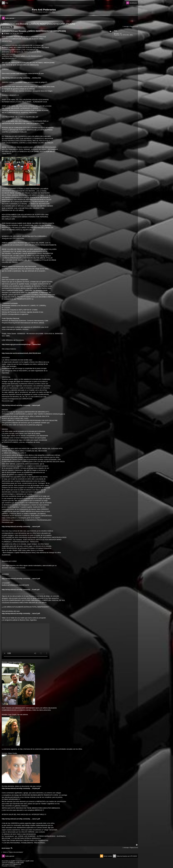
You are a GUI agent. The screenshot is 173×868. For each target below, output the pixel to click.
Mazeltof (16, 864)
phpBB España (20, 863)
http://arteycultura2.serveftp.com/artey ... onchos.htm (21, 78)
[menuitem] (5, 3)
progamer (7, 864)
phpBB (13, 861)
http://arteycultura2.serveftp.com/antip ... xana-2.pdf (21, 613)
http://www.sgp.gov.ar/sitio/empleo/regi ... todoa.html (21, 344)
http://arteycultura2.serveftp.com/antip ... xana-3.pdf (21, 579)
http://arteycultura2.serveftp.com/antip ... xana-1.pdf (21, 819)
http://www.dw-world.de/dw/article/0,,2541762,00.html (21, 353)
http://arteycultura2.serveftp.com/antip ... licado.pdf (21, 590)
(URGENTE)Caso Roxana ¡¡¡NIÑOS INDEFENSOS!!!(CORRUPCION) (38, 24)
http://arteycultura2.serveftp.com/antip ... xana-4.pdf (21, 405)
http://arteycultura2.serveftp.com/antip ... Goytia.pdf (21, 788)
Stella (115, 31)
